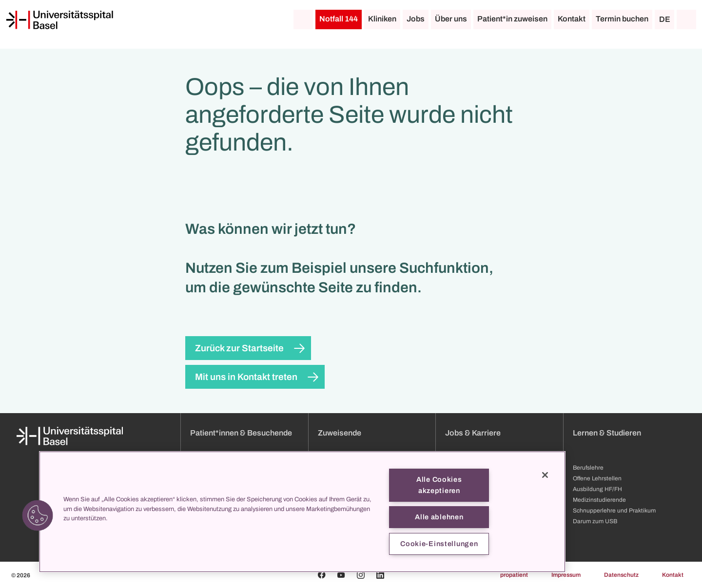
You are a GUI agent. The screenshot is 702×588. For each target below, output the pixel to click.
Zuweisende (340, 433)
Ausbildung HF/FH (597, 489)
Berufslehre (588, 468)
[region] (302, 512)
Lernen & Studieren (607, 433)
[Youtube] (341, 575)
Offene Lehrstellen (597, 478)
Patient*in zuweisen (512, 19)
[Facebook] (322, 575)
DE (665, 19)
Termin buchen (622, 19)
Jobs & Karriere (473, 433)
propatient (514, 575)
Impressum (566, 575)
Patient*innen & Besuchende (241, 433)
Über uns (451, 19)
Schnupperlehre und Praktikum (614, 511)
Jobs (416, 19)
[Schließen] (545, 475)
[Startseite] (59, 20)
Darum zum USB (595, 521)
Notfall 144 (339, 19)
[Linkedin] (380, 575)
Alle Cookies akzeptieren (439, 485)
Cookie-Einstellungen (439, 544)
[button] (38, 515)
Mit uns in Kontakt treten (246, 377)
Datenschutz (621, 575)
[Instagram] (361, 575)
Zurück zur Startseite (239, 348)
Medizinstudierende (599, 500)
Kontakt (572, 19)
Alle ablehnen (439, 517)
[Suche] (686, 19)
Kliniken (382, 19)
